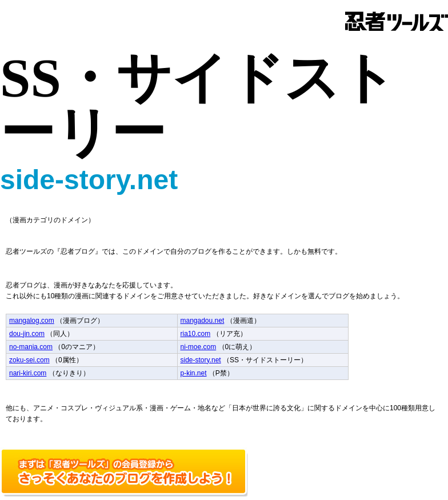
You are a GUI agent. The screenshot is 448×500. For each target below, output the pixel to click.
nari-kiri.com (28, 373)
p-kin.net (194, 373)
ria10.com (196, 334)
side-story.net (201, 360)
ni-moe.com (199, 347)
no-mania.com (31, 347)
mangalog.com (32, 321)
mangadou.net (203, 321)
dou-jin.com (27, 334)
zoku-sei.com (29, 360)
